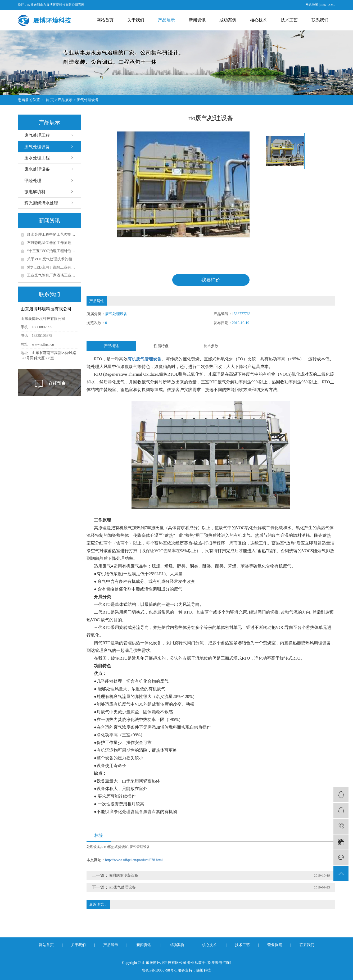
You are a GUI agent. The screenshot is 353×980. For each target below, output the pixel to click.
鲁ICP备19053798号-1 (159, 970)
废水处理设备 (37, 169)
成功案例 (228, 20)
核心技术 (259, 20)
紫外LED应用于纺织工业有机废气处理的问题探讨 (53, 267)
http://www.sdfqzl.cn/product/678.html (134, 860)
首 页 (50, 100)
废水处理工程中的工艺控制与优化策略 (53, 235)
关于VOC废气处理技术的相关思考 (53, 259)
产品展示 (166, 20)
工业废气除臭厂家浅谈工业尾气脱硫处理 (53, 275)
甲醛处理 (33, 181)
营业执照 (275, 945)
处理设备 (93, 847)
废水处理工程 (37, 158)
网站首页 (105, 20)
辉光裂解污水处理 (41, 203)
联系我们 (320, 20)
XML (332, 5)
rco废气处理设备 (122, 888)
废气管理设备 (140, 847)
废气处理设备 (88, 100)
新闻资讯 (197, 20)
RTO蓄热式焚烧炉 (115, 847)
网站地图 (312, 5)
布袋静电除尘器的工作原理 (49, 243)
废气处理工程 (37, 135)
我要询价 (211, 280)
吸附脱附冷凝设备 (124, 876)
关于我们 (136, 20)
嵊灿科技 (203, 970)
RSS (323, 5)
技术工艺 (289, 20)
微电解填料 (35, 192)
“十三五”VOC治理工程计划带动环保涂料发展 (53, 251)
